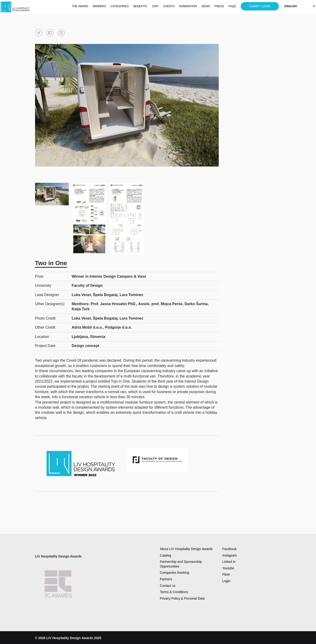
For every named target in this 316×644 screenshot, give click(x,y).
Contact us (168, 586)
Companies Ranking (175, 573)
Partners (166, 579)
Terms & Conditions (174, 592)
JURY (155, 6)
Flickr (226, 574)
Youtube (228, 568)
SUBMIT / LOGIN (260, 6)
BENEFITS (140, 6)
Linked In (229, 562)
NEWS (206, 6)
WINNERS (99, 6)
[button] (39, 33)
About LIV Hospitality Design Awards (186, 549)
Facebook (230, 549)
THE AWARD (80, 6)
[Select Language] (300, 6)
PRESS (219, 6)
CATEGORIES (120, 6)
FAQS (232, 6)
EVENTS (169, 6)
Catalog (166, 555)
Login (226, 581)
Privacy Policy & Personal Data (182, 598)
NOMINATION (188, 6)
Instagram (230, 555)
